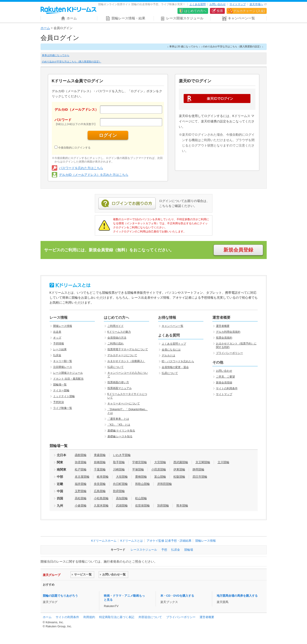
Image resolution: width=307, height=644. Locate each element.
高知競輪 (122, 498)
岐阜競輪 (103, 477)
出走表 (57, 332)
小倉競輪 (81, 505)
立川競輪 (223, 462)
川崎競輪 (119, 469)
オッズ (57, 338)
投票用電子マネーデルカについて (128, 349)
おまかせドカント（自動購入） (126, 361)
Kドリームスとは (132, 541)
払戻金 (57, 355)
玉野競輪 (81, 491)
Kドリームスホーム (104, 541)
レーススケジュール (144, 550)
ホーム (45, 28)
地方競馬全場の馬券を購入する (237, 596)
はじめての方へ (195, 11)
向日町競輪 (120, 484)
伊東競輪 (179, 469)
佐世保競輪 (142, 505)
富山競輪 (160, 477)
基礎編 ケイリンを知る (121, 431)
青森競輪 (100, 455)
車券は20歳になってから (56, 55)
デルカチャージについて (122, 355)
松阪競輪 (179, 477)
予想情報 (59, 344)
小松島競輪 (101, 498)
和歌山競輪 (142, 484)
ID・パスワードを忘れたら (178, 361)
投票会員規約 (224, 338)
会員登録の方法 (117, 338)
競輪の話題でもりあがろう (60, 596)
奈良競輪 (100, 484)
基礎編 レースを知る (120, 436)
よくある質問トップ (174, 344)
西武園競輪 (181, 462)
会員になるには (171, 350)
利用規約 (89, 617)
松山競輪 (141, 498)
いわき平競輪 (122, 455)
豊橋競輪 (141, 477)
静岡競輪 (198, 469)
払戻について (116, 367)
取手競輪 (119, 462)
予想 (164, 550)
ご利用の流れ (116, 344)
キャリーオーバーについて (124, 403)
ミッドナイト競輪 (64, 396)
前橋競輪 (100, 462)
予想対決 (59, 402)
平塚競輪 (138, 469)
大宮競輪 (160, 462)
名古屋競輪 (82, 477)
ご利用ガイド (116, 326)
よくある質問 (198, 4)
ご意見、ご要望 (225, 377)
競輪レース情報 (206, 541)
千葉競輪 (100, 469)
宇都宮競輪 (140, 462)
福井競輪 (81, 484)
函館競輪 (81, 455)
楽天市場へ (256, 4)
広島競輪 (100, 491)
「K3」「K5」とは (119, 425)
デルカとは (168, 355)
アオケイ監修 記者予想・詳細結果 (169, 541)
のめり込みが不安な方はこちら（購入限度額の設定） (72, 62)
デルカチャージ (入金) (249, 11)
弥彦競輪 (81, 462)
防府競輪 (119, 491)
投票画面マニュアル (120, 388)
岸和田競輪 (165, 484)
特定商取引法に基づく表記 (117, 617)
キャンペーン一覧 (173, 326)
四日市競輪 (200, 477)
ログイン (108, 135)
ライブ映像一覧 (63, 408)
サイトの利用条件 (227, 388)
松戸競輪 (81, 469)
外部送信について (150, 617)
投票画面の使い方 (118, 382)
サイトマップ (238, 4)
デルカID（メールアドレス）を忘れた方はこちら (94, 175)
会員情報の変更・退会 (175, 367)
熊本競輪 (182, 505)
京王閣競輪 (203, 462)
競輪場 (189, 550)
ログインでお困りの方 (127, 204)
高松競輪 (81, 498)
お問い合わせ (218, 4)
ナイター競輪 (61, 390)
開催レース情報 (63, 326)
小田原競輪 (159, 469)
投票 (220, 11)
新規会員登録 (238, 250)
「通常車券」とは (118, 419)
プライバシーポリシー (230, 353)
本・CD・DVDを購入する (177, 596)
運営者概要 (223, 326)
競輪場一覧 (60, 385)
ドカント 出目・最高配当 (68, 379)
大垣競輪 (122, 477)
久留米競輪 (101, 505)
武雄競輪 (122, 505)
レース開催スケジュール (68, 373)
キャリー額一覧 (63, 361)
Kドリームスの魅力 (119, 332)
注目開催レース (63, 367)
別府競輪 (163, 505)
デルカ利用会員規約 (228, 332)
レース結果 (60, 349)
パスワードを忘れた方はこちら (81, 168)
